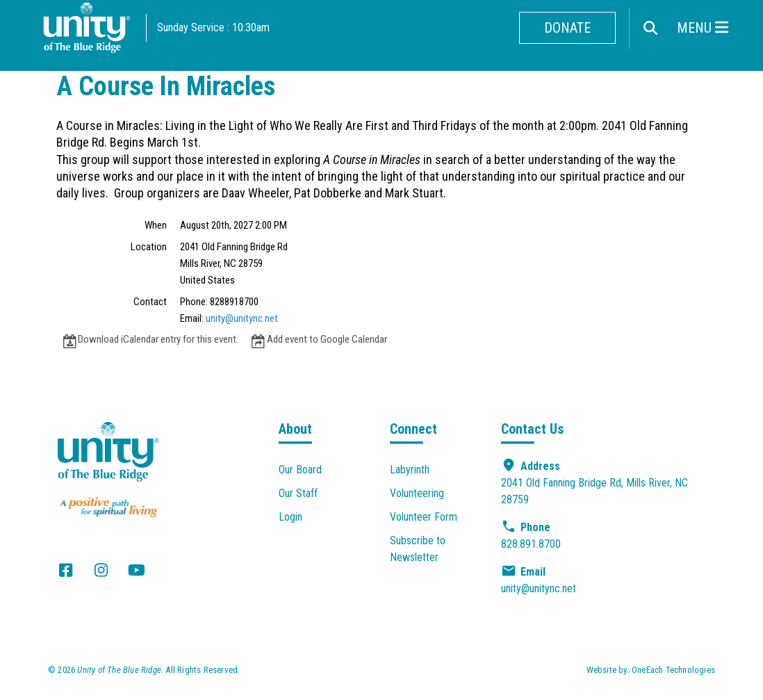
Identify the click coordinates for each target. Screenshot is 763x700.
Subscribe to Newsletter (418, 549)
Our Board (300, 470)
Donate (567, 28)
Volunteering (417, 493)
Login (290, 517)
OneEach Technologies (673, 670)
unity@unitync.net (242, 318)
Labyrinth (410, 470)
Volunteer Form (424, 517)
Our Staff (298, 493)
